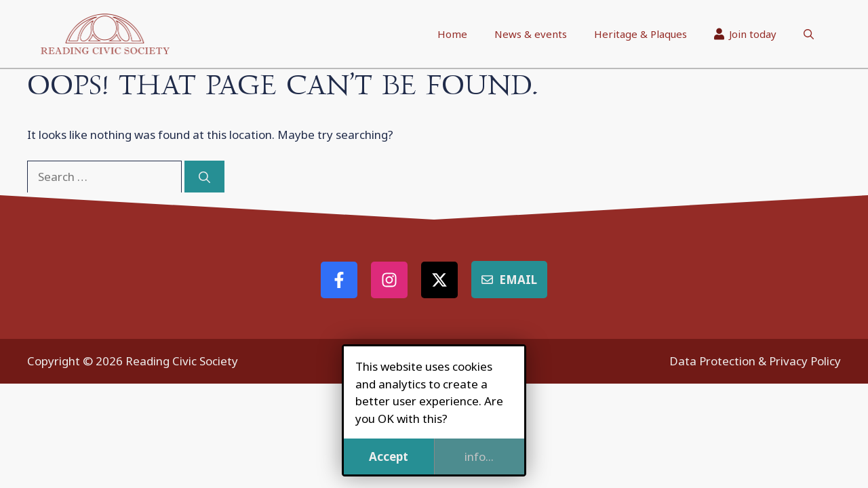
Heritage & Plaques (640, 34)
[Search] (204, 177)
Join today (746, 34)
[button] (809, 34)
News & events (531, 34)
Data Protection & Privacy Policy (755, 361)
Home (452, 34)
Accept (389, 456)
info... (479, 456)
